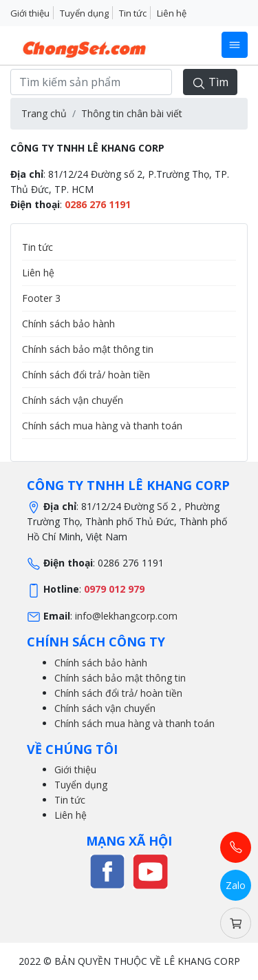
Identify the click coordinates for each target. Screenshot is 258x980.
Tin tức (133, 13)
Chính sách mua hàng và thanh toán (102, 426)
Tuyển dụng (84, 13)
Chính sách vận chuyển (73, 400)
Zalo (236, 885)
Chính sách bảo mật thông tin (88, 349)
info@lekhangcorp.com (126, 616)
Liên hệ (172, 13)
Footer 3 (41, 298)
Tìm (210, 82)
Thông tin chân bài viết (132, 113)
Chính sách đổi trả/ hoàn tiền (86, 375)
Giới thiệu (30, 13)
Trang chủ (44, 113)
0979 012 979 (114, 589)
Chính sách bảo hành (68, 324)
